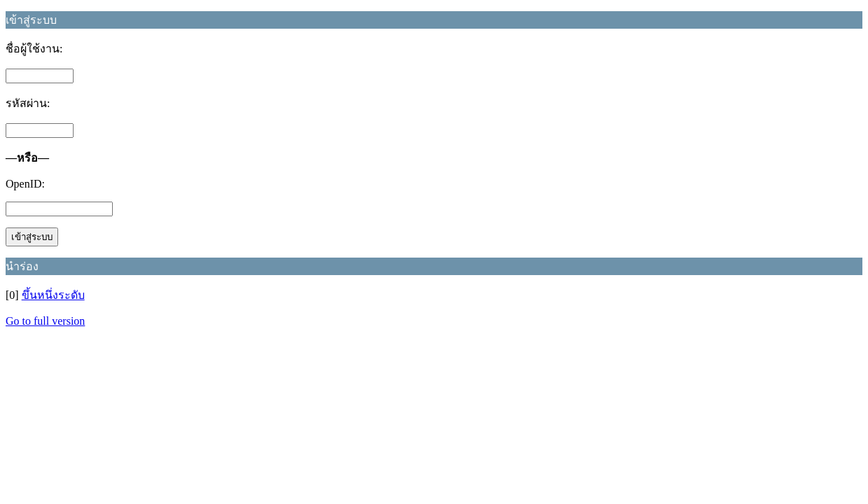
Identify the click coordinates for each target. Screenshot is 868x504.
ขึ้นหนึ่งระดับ (53, 295)
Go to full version (45, 321)
